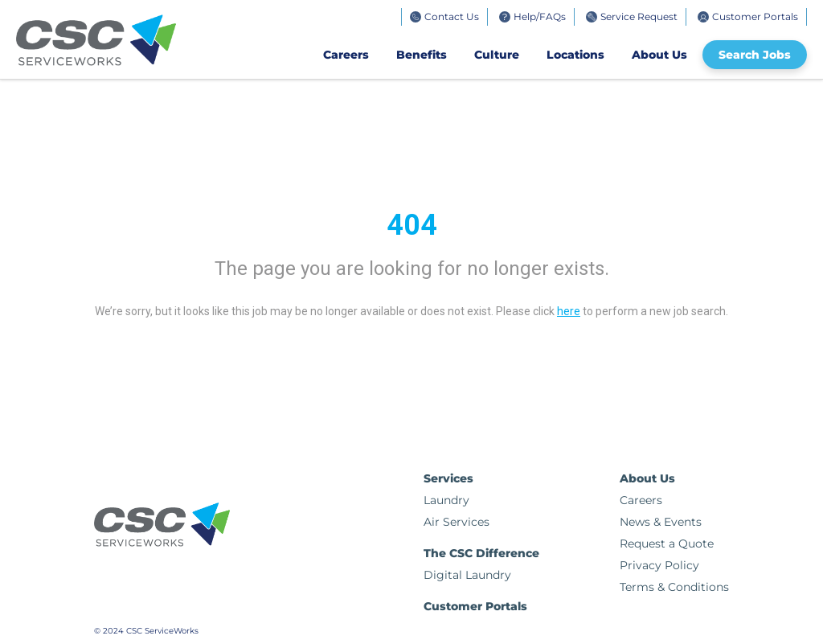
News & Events (661, 522)
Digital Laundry (467, 575)
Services (448, 478)
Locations (575, 55)
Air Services (457, 522)
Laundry (446, 500)
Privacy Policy (659, 565)
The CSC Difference (481, 553)
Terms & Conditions (674, 587)
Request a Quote (667, 544)
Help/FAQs (540, 16)
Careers (346, 55)
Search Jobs (755, 55)
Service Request (639, 16)
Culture (497, 55)
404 (412, 225)
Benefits (422, 55)
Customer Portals (755, 16)
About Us (659, 55)
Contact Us (452, 16)
